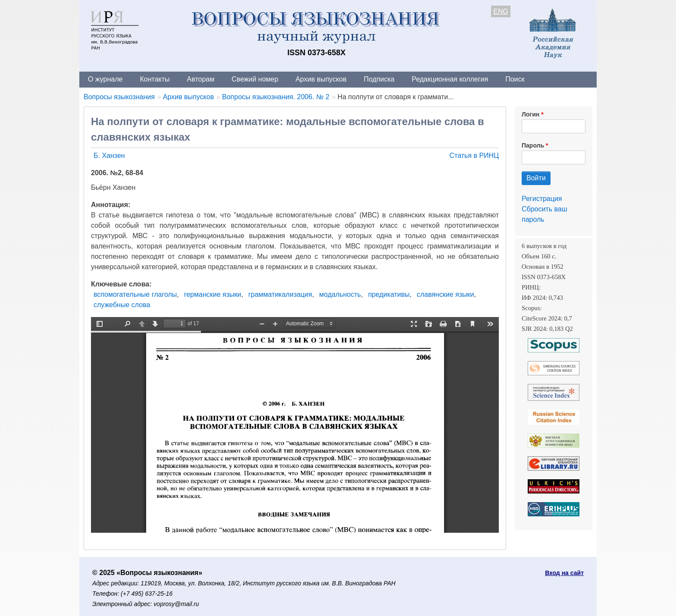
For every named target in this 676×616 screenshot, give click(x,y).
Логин (530, 114)
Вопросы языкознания (119, 97)
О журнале (105, 79)
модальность (340, 294)
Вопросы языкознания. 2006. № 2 (276, 97)
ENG (501, 11)
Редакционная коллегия (450, 79)
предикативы (389, 294)
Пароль (533, 145)
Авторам (201, 79)
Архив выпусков (321, 79)
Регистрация (542, 199)
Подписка (379, 79)
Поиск (515, 79)
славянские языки (446, 294)
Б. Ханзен (109, 156)
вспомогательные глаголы (135, 294)
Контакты (155, 79)
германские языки (213, 294)
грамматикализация (280, 294)
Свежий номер (255, 79)
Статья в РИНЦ (474, 156)
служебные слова (122, 305)
